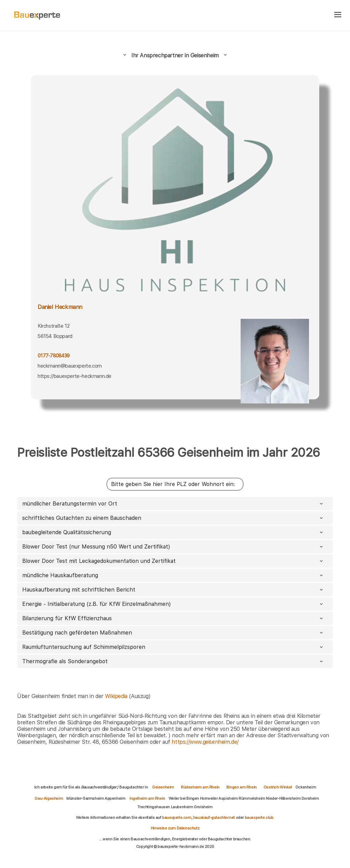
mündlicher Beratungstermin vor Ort (173, 504)
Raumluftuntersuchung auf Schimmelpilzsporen (173, 647)
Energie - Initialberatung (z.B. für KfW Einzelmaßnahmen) (173, 604)
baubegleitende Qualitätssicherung (173, 532)
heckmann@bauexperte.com (70, 366)
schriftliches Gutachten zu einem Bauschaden (173, 518)
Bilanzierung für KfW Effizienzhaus (173, 618)
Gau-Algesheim (49, 798)
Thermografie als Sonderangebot (173, 661)
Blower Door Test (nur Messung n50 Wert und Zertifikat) (173, 547)
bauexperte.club (259, 817)
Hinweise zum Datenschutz (175, 828)
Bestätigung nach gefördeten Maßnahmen (173, 633)
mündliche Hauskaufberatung (173, 575)
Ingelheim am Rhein (147, 798)
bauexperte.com (177, 817)
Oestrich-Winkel (278, 787)
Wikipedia (117, 696)
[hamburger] (338, 15)
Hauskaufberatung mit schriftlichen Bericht (173, 590)
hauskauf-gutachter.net (214, 817)
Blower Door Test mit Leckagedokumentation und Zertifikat (173, 561)
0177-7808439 (53, 356)
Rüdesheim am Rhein (200, 787)
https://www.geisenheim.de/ (205, 742)
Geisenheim (163, 787)
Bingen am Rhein (241, 787)
